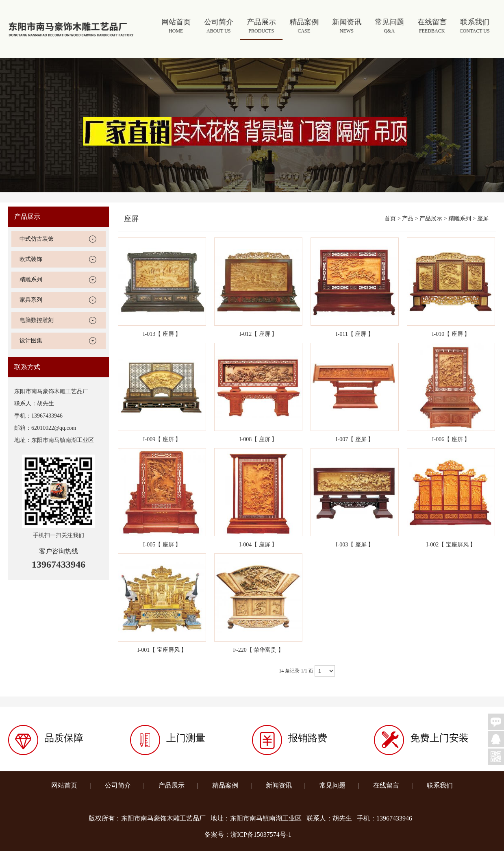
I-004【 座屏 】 (258, 545)
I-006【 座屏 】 (451, 439)
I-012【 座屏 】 (258, 334)
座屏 (483, 219)
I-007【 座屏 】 (355, 439)
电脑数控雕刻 (37, 320)
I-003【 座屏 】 (355, 545)
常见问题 (390, 27)
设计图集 (31, 341)
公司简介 (219, 27)
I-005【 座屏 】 (162, 545)
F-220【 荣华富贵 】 (258, 650)
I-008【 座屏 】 (258, 439)
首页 (390, 219)
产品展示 (262, 27)
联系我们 (475, 27)
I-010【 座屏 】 (451, 334)
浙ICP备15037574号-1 (261, 835)
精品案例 (305, 27)
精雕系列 (31, 280)
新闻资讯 (347, 27)
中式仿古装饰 (37, 239)
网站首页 (177, 27)
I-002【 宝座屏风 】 (451, 545)
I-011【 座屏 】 (355, 334)
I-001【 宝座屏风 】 (162, 650)
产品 (408, 219)
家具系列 (31, 300)
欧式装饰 (31, 259)
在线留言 (433, 27)
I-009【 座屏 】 (162, 439)
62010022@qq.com (54, 428)
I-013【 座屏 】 (162, 334)
